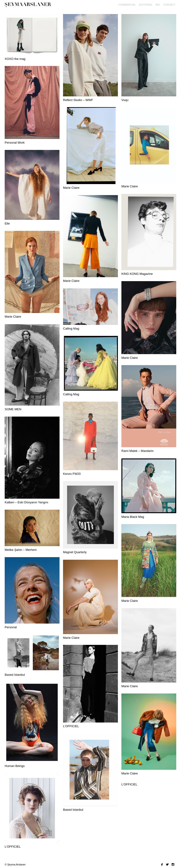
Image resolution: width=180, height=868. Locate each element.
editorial (146, 5)
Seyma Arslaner (29, 7)
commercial (127, 5)
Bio (158, 5)
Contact (169, 5)
